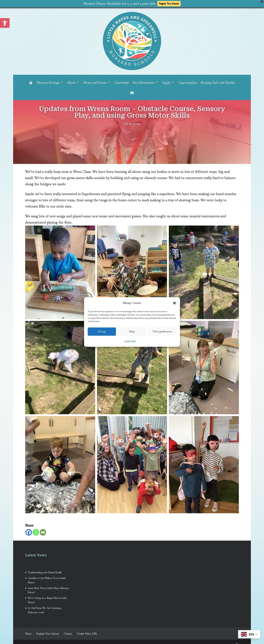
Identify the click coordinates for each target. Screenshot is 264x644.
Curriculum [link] (122, 82)
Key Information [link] (144, 82)
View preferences (162, 332)
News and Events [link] (95, 82)
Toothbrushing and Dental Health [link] (45, 572)
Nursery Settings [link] (48, 82)
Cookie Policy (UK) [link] (87, 633)
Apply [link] (166, 82)
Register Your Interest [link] (169, 4)
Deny (132, 332)
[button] (174, 303)
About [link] (71, 82)
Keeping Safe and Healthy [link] (218, 82)
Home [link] (28, 633)
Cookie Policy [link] (130, 341)
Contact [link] (68, 633)
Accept (102, 332)
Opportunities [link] (188, 82)
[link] (5, 23)
